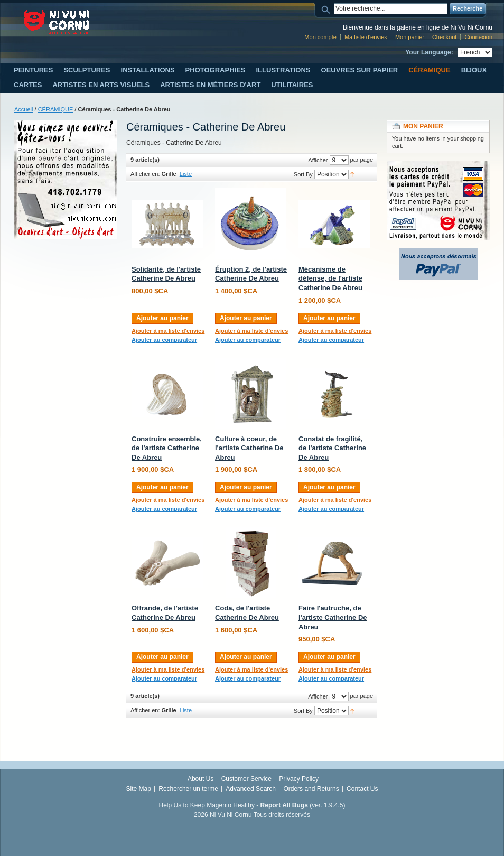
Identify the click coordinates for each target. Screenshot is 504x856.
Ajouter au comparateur (164, 340)
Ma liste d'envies (366, 37)
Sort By (303, 174)
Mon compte (320, 37)
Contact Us (362, 789)
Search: (328, 9)
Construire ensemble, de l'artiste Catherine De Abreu (167, 448)
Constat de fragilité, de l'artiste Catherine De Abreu (332, 448)
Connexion (478, 37)
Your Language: (429, 52)
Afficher (318, 160)
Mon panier (410, 37)
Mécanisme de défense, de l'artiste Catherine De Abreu (330, 278)
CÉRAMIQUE (56, 109)
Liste (186, 174)
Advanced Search (251, 789)
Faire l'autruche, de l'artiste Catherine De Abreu (333, 617)
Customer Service (246, 779)
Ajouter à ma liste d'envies (168, 331)
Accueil (24, 109)
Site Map (139, 789)
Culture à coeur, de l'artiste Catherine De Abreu (249, 448)
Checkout (444, 37)
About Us (200, 779)
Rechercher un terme (188, 789)
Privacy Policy (299, 779)
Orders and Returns (311, 789)
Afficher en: (145, 174)
